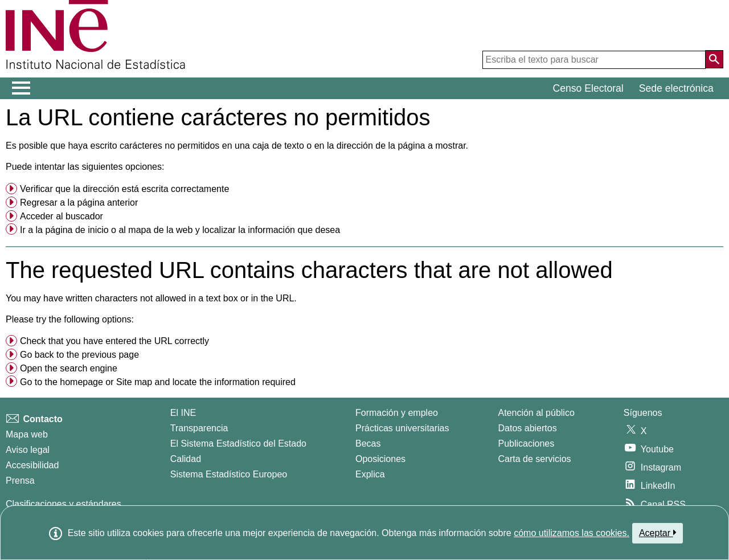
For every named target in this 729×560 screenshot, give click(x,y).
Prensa (20, 481)
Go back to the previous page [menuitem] (79, 355)
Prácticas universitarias (402, 428)
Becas (368, 443)
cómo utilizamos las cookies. (572, 533)
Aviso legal (28, 450)
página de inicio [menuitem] (77, 230)
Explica (370, 474)
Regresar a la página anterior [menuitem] (79, 203)
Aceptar (658, 533)
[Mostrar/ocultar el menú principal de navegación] (21, 88)
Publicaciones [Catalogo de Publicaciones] (527, 443)
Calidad (186, 459)
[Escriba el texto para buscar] (594, 60)
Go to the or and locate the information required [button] (158, 382)
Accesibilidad (32, 465)
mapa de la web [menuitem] (160, 230)
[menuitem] (364, 189)
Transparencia (199, 428)
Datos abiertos (528, 428)
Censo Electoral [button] (588, 88)
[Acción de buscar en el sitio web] (714, 59)
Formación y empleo (397, 413)
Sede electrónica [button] (676, 88)
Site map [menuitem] (134, 382)
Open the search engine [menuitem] (69, 368)
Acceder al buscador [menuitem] (62, 216)
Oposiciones (380, 459)
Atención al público (536, 413)
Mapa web (27, 434)
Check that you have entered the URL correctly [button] (114, 341)
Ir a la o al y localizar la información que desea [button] (180, 230)
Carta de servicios (535, 459)
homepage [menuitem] (81, 382)
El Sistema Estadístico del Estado (238, 443)
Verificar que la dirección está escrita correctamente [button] (124, 189)
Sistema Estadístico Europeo (229, 474)
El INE (183, 413)
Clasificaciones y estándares (64, 504)
